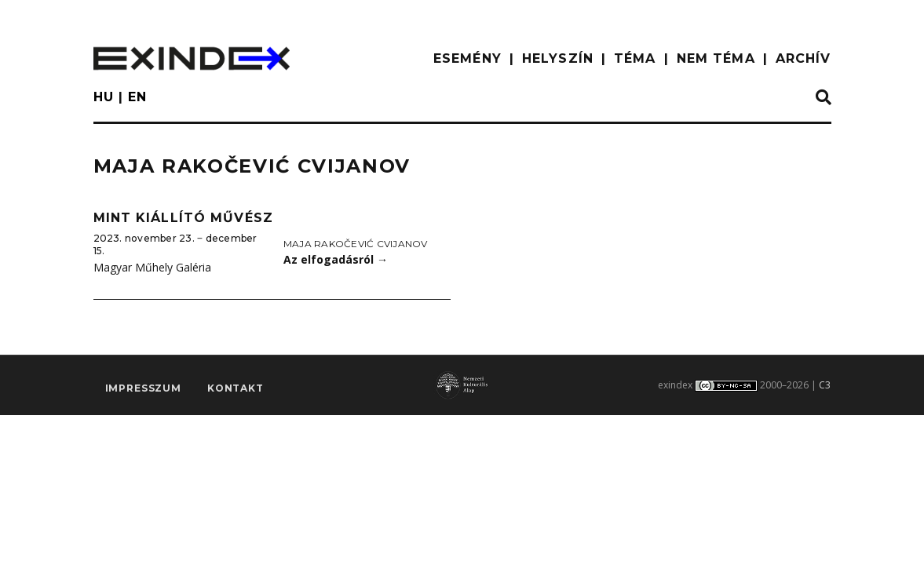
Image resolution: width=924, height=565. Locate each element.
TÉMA (635, 58)
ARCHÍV (803, 58)
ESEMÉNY (467, 58)
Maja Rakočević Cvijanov (356, 244)
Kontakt (236, 388)
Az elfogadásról (336, 259)
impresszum (143, 388)
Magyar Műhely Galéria (152, 267)
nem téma (716, 58)
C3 (825, 385)
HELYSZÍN (558, 58)
